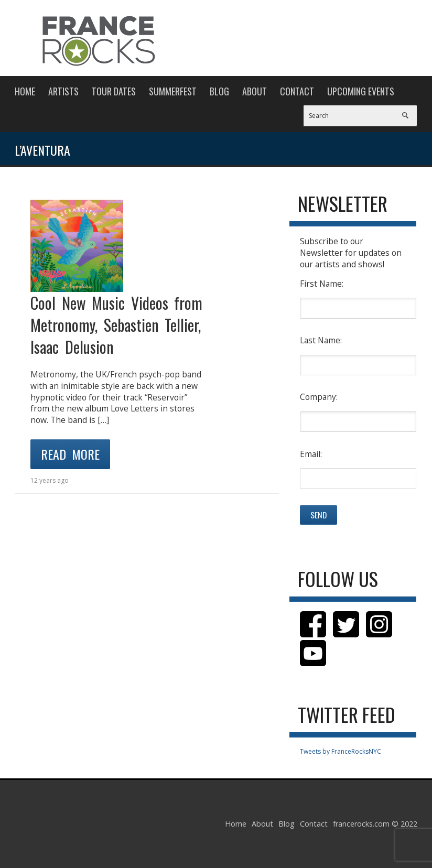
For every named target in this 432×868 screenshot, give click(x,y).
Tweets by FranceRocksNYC (341, 751)
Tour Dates (114, 91)
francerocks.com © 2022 (375, 824)
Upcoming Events (361, 91)
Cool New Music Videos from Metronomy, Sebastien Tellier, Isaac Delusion (116, 325)
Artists (63, 91)
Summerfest (173, 91)
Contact (297, 91)
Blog (219, 91)
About (255, 91)
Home (25, 91)
